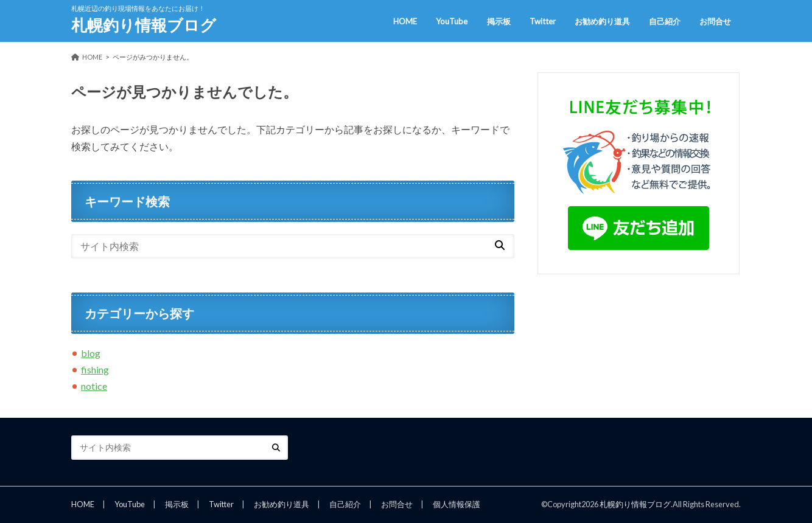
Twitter (543, 21)
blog (91, 353)
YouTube (452, 21)
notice (94, 386)
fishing (95, 369)
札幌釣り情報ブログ (144, 25)
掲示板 (499, 21)
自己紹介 (665, 21)
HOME (405, 21)
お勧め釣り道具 (602, 21)
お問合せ (715, 21)
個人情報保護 (457, 504)
